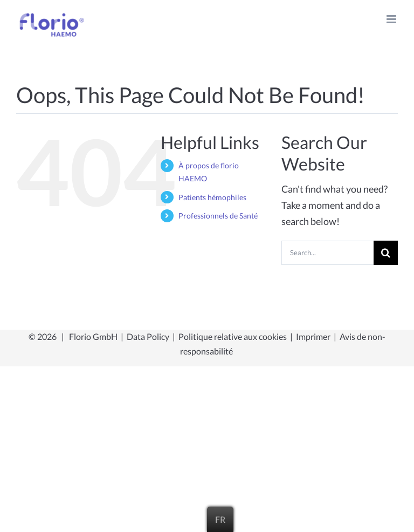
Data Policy (148, 336)
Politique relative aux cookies (233, 336)
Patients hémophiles (212, 197)
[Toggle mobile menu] (392, 19)
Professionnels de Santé (218, 216)
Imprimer (313, 336)
